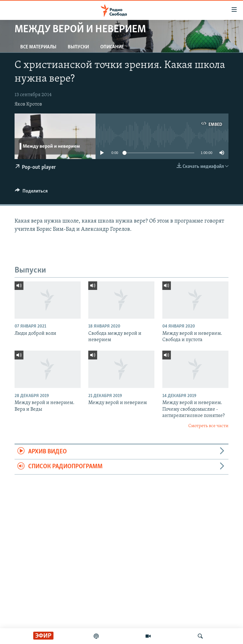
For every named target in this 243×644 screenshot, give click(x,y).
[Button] (31, 193)
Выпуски (78, 47)
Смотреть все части (208, 426)
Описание (112, 47)
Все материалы (38, 47)
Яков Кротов (28, 104)
